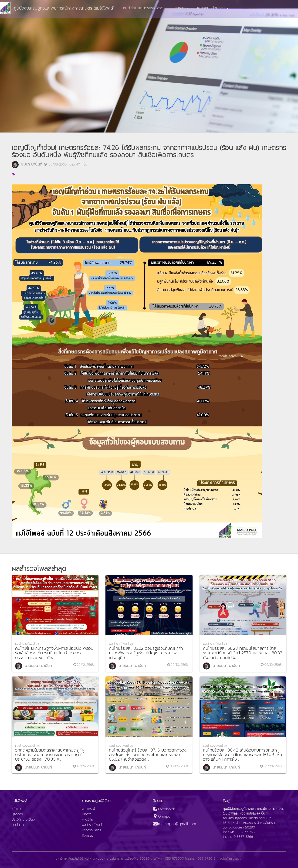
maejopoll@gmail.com (174, 824)
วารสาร (182, 8)
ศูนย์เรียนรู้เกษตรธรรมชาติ (145, 8)
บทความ (88, 814)
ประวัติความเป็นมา (24, 820)
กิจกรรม (88, 836)
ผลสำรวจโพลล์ (92, 825)
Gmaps (161, 817)
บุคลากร (17, 814)
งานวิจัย (88, 820)
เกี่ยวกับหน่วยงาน (213, 8)
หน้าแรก (17, 809)
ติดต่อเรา (18, 825)
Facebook (164, 809)
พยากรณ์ (88, 809)
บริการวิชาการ (91, 830)
